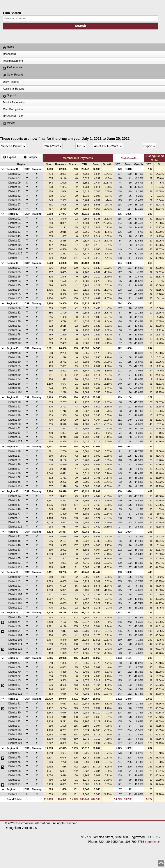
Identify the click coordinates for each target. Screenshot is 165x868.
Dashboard (9, 54)
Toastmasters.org (13, 61)
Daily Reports (11, 82)
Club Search (12, 13)
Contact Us (153, 842)
